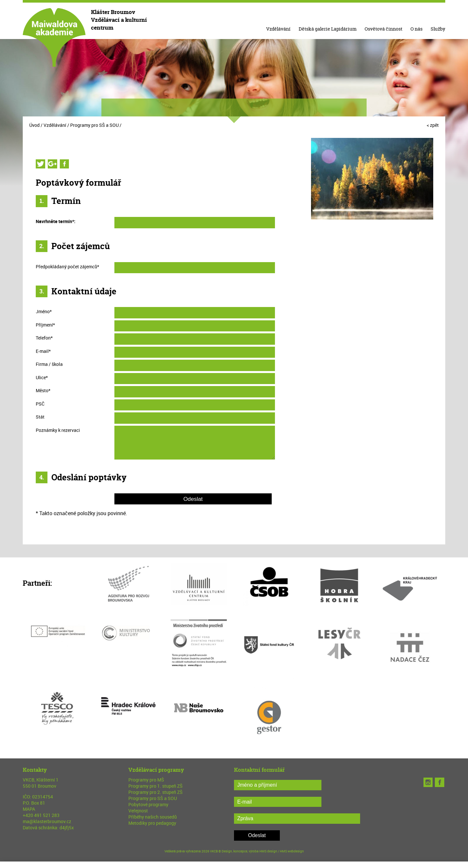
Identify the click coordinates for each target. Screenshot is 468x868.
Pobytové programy (148, 804)
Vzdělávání (278, 29)
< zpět (433, 125)
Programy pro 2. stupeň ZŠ (156, 792)
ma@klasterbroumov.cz (47, 821)
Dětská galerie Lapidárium (328, 29)
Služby (438, 29)
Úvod (34, 125)
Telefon (44, 338)
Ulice (42, 377)
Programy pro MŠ (146, 780)
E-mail (43, 351)
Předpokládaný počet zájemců (67, 267)
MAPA (29, 809)
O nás (416, 29)
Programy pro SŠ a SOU (94, 125)
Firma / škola (49, 364)
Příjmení (45, 325)
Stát (40, 417)
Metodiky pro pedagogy (152, 823)
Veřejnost (138, 811)
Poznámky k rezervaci (58, 430)
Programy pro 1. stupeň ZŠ (156, 786)
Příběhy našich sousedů (153, 817)
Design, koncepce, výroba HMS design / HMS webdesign (263, 851)
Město (43, 390)
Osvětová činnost (383, 29)
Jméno (44, 311)
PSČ (40, 404)
